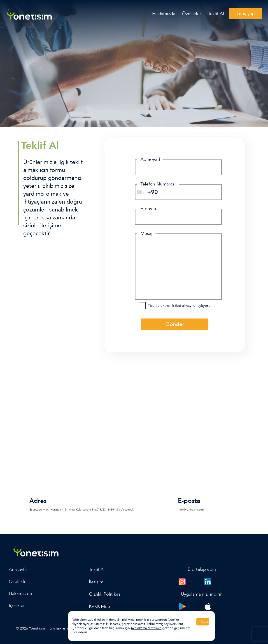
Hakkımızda (164, 14)
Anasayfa (18, 569)
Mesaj (146, 233)
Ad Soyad (150, 159)
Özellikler (192, 14)
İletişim (96, 582)
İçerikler (17, 605)
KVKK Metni (101, 606)
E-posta (148, 209)
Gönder (175, 324)
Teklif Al (216, 14)
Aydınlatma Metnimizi (146, 628)
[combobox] (140, 192)
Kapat (205, 622)
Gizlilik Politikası (105, 594)
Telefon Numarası (158, 184)
